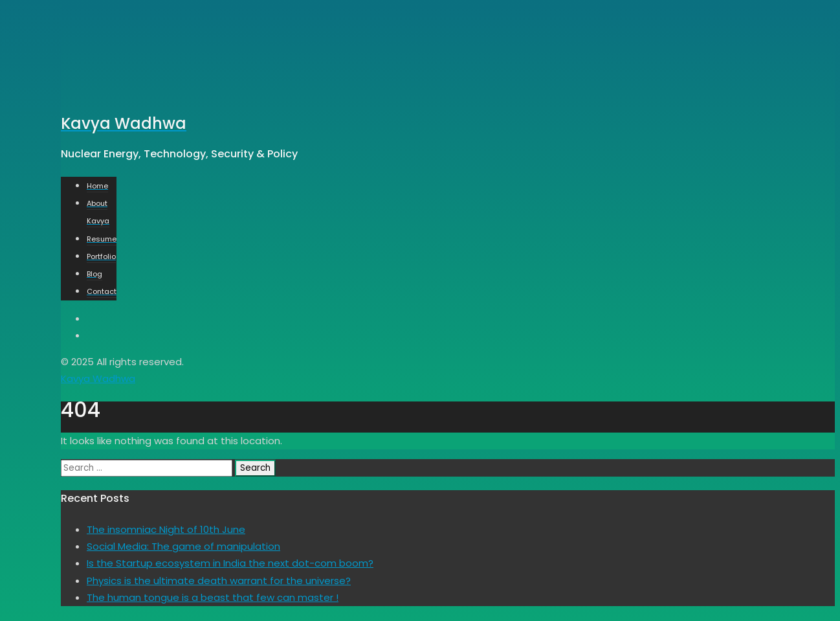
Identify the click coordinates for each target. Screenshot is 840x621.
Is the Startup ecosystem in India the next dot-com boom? (230, 563)
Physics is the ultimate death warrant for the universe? (219, 581)
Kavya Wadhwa (98, 378)
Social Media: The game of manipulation (183, 546)
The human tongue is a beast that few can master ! (213, 597)
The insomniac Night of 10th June (166, 529)
